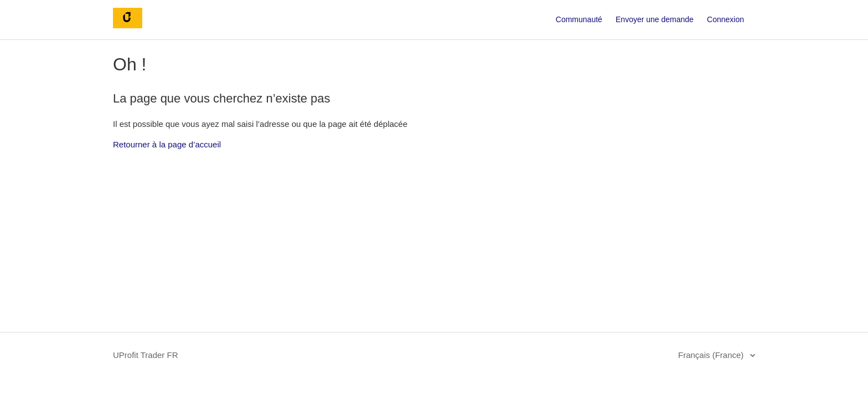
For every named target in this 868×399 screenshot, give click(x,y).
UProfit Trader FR (146, 355)
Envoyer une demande (655, 19)
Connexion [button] (725, 19)
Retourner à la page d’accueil (167, 144)
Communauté (579, 19)
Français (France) (712, 355)
